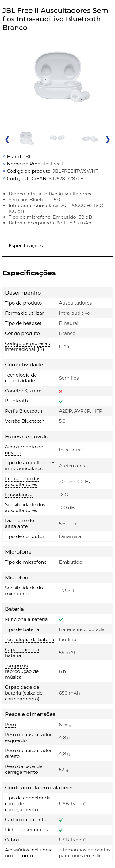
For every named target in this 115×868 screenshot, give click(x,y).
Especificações (26, 245)
